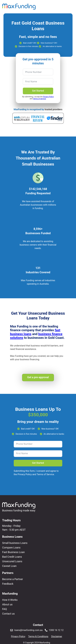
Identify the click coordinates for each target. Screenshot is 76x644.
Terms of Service (39, 99)
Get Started (38, 91)
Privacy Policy (48, 97)
